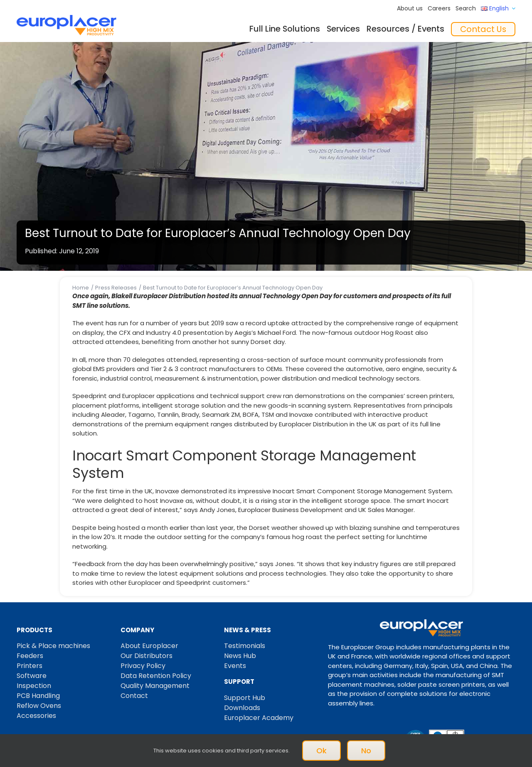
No (366, 751)
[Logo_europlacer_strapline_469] (66, 18)
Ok (321, 751)
